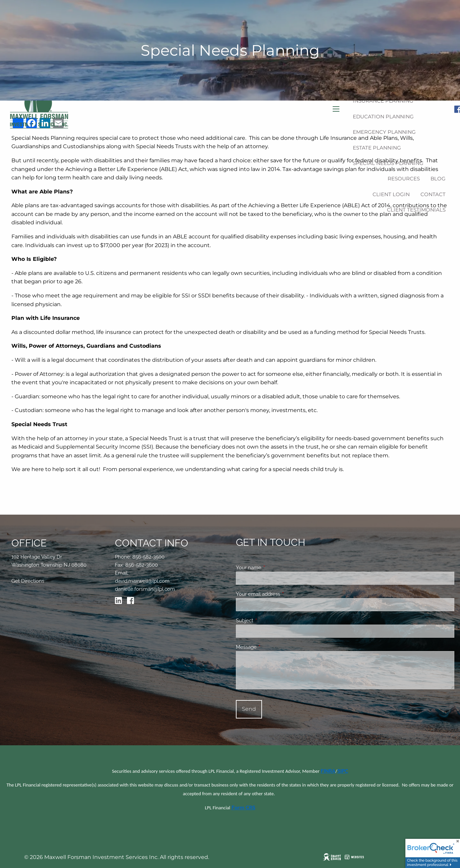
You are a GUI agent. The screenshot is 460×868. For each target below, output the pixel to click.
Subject (269, 621)
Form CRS (243, 807)
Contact (433, 194)
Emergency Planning (384, 132)
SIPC (343, 771)
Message (271, 647)
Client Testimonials (416, 210)
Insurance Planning (383, 101)
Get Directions (28, 581)
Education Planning (383, 117)
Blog (438, 179)
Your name (273, 568)
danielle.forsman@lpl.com (145, 589)
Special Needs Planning (388, 163)
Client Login (391, 194)
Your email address (282, 594)
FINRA (328, 771)
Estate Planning (377, 148)
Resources (404, 179)
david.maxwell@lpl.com (142, 581)
